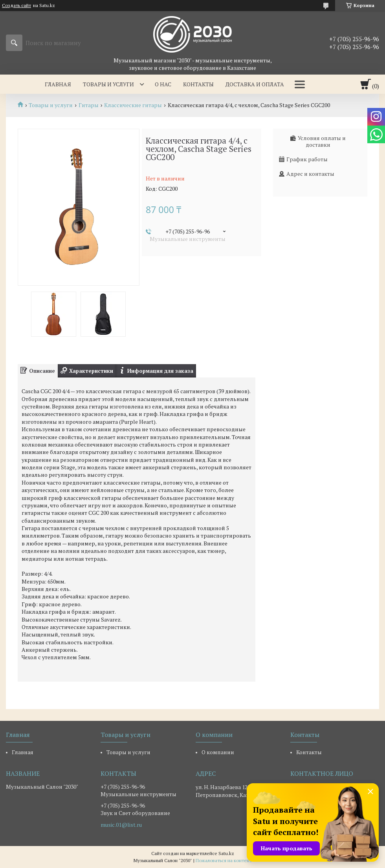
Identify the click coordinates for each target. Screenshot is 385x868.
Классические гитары (133, 105)
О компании (218, 752)
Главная (58, 84)
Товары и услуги (108, 84)
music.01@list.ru (121, 825)
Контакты (198, 84)
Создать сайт (16, 5)
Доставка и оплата (255, 84)
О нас (163, 84)
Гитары (89, 105)
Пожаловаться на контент (224, 860)
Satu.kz (226, 853)
